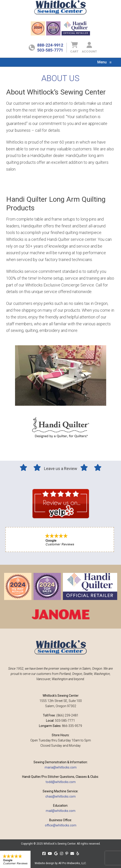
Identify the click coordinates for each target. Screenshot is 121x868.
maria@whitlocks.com (61, 767)
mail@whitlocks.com (61, 811)
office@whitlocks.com (61, 825)
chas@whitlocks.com (60, 796)
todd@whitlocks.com (61, 782)
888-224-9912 (50, 45)
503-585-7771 (50, 50)
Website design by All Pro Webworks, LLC (60, 863)
